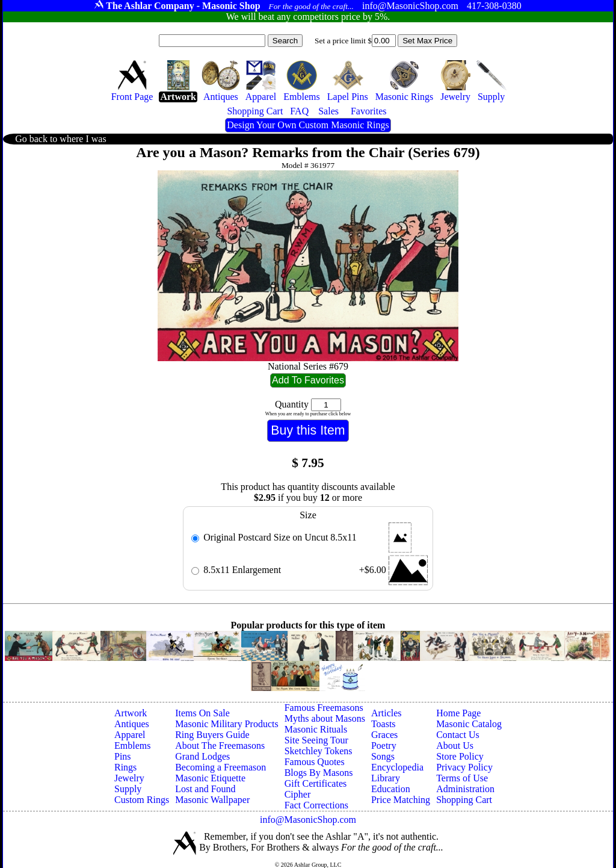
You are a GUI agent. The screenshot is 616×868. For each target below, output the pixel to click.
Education (391, 789)
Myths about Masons (325, 718)
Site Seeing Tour (316, 740)
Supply (128, 789)
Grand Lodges (202, 756)
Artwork (131, 713)
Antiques (132, 724)
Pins (123, 756)
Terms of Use (462, 778)
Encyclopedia (397, 767)
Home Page (458, 713)
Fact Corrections (316, 805)
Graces (384, 735)
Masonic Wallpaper (212, 800)
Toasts (383, 724)
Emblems (132, 746)
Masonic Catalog (469, 724)
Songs (383, 756)
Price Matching (401, 800)
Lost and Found (205, 789)
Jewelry (129, 778)
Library (386, 778)
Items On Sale (202, 713)
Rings (125, 767)
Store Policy (460, 756)
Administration (465, 789)
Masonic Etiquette (210, 778)
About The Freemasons (220, 746)
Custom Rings (142, 800)
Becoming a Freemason (220, 767)
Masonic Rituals (316, 729)
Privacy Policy (464, 767)
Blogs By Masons (319, 773)
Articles (387, 713)
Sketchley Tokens (319, 751)
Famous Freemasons (324, 708)
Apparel (130, 735)
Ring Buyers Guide (212, 735)
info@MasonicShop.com (308, 820)
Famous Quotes (315, 762)
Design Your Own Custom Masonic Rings (308, 125)
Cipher (298, 794)
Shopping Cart (464, 800)
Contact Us (458, 735)
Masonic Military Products (227, 724)
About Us (455, 746)
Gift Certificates (316, 783)
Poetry (384, 746)
